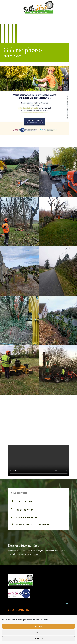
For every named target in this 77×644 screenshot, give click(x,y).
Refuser (39, 632)
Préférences (38, 639)
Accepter (38, 626)
